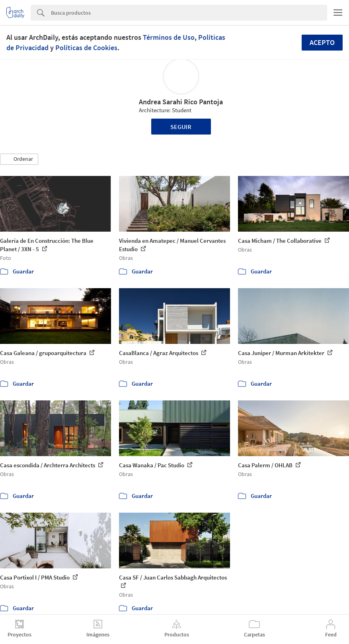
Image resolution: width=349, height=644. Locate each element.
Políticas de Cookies (86, 48)
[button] (19, 159)
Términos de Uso (169, 37)
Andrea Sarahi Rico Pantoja (181, 102)
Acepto (322, 42)
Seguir (181, 127)
